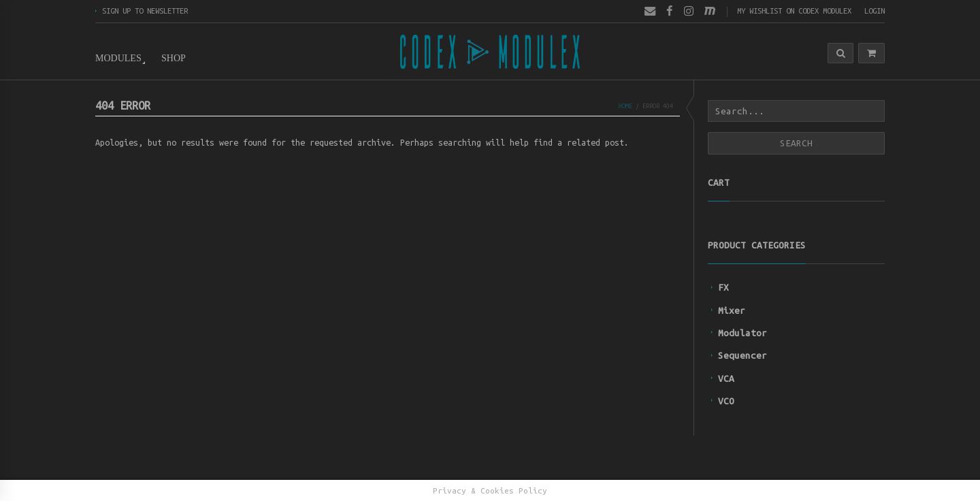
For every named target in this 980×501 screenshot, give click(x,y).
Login (875, 11)
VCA (726, 378)
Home (625, 106)
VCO (726, 401)
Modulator (742, 333)
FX (723, 287)
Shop (174, 58)
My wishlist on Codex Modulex (794, 11)
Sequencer (742, 355)
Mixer (732, 310)
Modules (118, 58)
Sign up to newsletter (145, 11)
